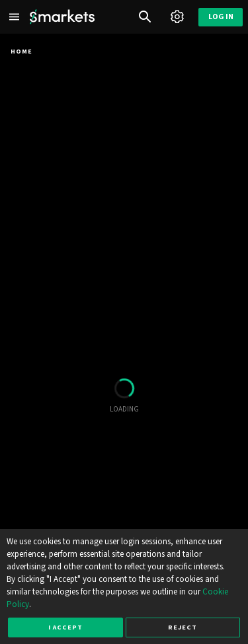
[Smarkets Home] (62, 17)
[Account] (177, 17)
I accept (65, 627)
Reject (183, 627)
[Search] (145, 17)
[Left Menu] (15, 17)
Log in (221, 17)
